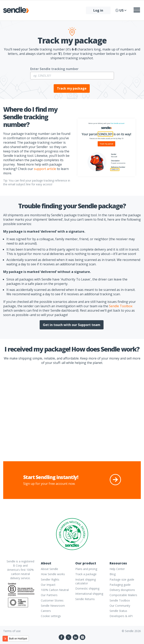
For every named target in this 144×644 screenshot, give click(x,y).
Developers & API (121, 616)
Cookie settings (51, 616)
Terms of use (12, 631)
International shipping (89, 594)
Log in (98, 10)
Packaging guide (120, 585)
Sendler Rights (50, 579)
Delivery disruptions (122, 590)
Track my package (72, 88)
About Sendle (49, 569)
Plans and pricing (86, 569)
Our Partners (49, 595)
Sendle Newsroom (53, 606)
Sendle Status (118, 611)
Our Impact (48, 585)
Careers (46, 611)
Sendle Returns (85, 599)
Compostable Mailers (123, 595)
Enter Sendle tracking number (54, 69)
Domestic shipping (87, 588)
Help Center (117, 569)
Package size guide (122, 579)
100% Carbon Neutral (55, 590)
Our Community (120, 606)
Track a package (86, 574)
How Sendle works (53, 574)
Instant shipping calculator (86, 581)
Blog (113, 574)
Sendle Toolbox (120, 600)
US (121, 10)
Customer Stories (52, 600)
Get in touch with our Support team (72, 325)
